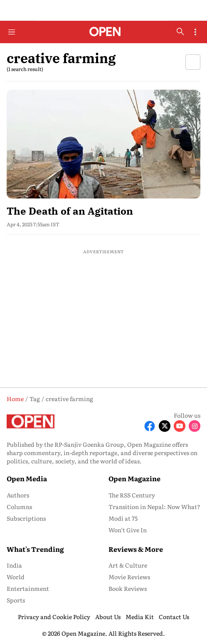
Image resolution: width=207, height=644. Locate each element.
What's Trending (35, 549)
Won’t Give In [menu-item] (128, 530)
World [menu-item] (16, 577)
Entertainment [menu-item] (28, 588)
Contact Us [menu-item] (174, 617)
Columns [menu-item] (19, 507)
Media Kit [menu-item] (140, 617)
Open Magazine (134, 478)
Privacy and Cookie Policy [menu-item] (54, 617)
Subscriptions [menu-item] (26, 518)
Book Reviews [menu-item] (128, 588)
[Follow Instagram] (195, 426)
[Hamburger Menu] (12, 32)
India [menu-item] (14, 565)
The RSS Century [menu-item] (132, 495)
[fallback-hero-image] (103, 144)
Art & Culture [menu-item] (128, 565)
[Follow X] (165, 426)
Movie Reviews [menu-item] (129, 577)
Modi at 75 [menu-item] (123, 518)
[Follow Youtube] (180, 426)
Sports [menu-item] (16, 600)
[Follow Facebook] (150, 426)
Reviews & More (136, 549)
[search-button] (180, 32)
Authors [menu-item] (18, 495)
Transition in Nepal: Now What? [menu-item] (154, 507)
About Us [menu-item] (108, 617)
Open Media (27, 478)
